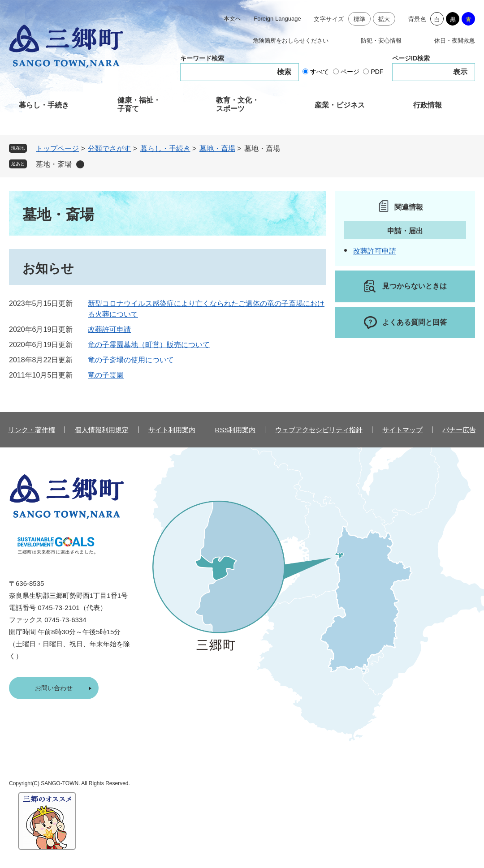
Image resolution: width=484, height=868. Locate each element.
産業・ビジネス (340, 105)
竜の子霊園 (106, 375)
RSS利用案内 (236, 430)
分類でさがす (109, 148)
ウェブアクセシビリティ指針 (319, 430)
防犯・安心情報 (381, 41)
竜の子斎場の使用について (131, 360)
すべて (320, 72)
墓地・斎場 (217, 148)
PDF (377, 72)
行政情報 (428, 105)
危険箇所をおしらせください (291, 41)
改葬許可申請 (109, 329)
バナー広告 (459, 430)
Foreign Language (277, 19)
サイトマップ (402, 430)
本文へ (232, 19)
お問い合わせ (54, 688)
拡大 (384, 19)
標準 (360, 19)
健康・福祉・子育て (139, 104)
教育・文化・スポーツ (238, 104)
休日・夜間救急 (455, 41)
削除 (80, 164)
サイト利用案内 (172, 430)
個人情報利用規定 (102, 430)
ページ (350, 72)
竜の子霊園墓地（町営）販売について (149, 345)
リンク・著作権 (32, 430)
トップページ (57, 148)
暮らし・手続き (44, 105)
